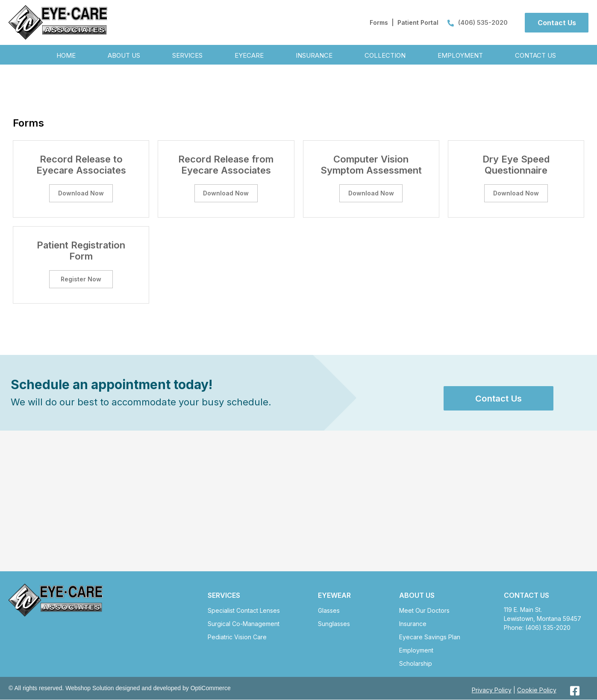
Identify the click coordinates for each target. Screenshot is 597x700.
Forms (379, 22)
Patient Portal (418, 22)
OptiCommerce (211, 689)
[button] (557, 23)
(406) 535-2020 (478, 22)
